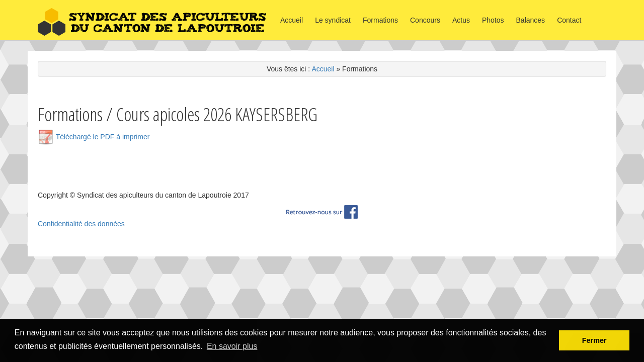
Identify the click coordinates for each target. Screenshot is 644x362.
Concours (425, 20)
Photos (493, 20)
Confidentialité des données (81, 224)
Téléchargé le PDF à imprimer (94, 137)
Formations (380, 20)
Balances (531, 20)
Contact (569, 20)
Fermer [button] (594, 340)
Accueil (292, 20)
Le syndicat (333, 20)
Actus (461, 20)
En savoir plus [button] (232, 346)
